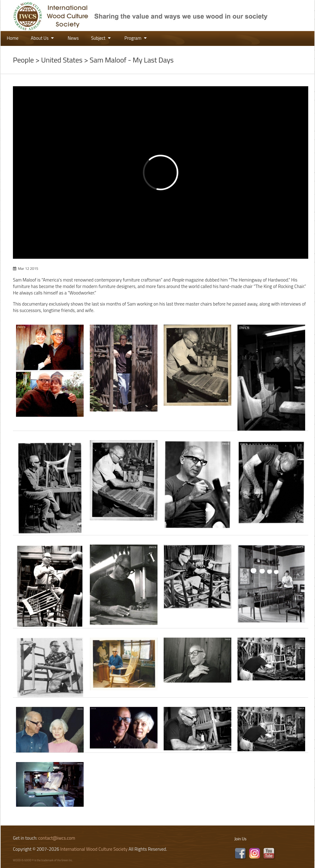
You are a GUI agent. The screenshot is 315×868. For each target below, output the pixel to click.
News (73, 38)
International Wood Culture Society (94, 849)
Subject (102, 38)
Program (136, 38)
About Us (43, 38)
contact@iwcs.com (57, 838)
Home (13, 38)
